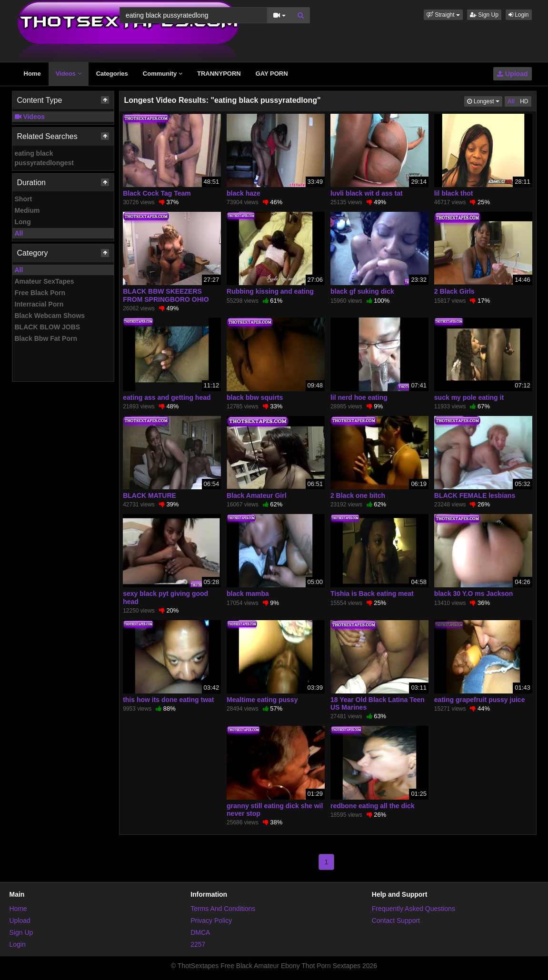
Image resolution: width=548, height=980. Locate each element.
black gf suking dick (362, 291)
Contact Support (396, 921)
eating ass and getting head (167, 397)
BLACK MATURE (149, 495)
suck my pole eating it (469, 397)
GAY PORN (272, 74)
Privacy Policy (211, 921)
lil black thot (454, 193)
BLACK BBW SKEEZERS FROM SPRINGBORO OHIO (166, 295)
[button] (443, 15)
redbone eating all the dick (373, 806)
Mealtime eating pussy (262, 700)
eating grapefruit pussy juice (480, 700)
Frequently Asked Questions (413, 909)
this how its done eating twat (168, 700)
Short (24, 199)
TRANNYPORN (219, 74)
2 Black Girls (454, 291)
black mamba (248, 594)
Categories (112, 74)
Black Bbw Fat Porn (46, 338)
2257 (198, 944)
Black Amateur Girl (257, 495)
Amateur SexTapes (45, 281)
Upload (512, 74)
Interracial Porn (39, 304)
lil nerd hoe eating (359, 397)
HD (524, 101)
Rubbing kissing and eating (270, 291)
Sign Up (484, 15)
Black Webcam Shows (50, 316)
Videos (69, 74)
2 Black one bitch (358, 495)
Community (163, 74)
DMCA (200, 932)
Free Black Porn (40, 293)
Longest (484, 101)
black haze (244, 193)
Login (519, 15)
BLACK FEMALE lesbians (475, 495)
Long (23, 222)
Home (32, 74)
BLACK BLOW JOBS (48, 327)
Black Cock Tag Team (157, 193)
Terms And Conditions (223, 909)
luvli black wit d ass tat (367, 193)
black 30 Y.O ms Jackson (474, 594)
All (19, 233)
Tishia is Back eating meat (372, 594)
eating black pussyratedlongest (44, 158)
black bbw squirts (255, 397)
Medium (27, 210)
